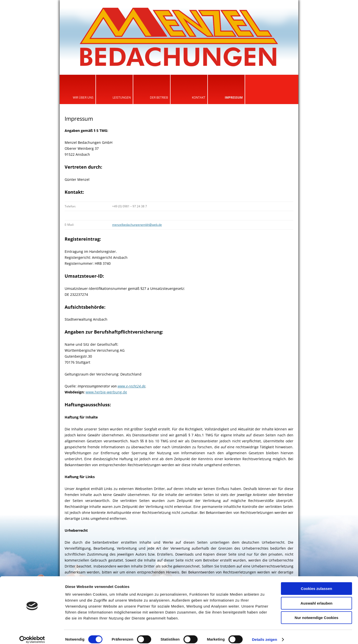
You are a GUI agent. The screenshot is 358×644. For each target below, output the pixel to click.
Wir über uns (83, 97)
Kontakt (199, 97)
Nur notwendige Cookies (316, 612)
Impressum (234, 97)
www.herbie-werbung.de (106, 392)
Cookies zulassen (316, 583)
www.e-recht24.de (132, 386)
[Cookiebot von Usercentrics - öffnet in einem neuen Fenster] (32, 634)
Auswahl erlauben (316, 598)
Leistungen (122, 97)
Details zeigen (264, 634)
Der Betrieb (159, 97)
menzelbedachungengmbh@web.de (137, 225)
